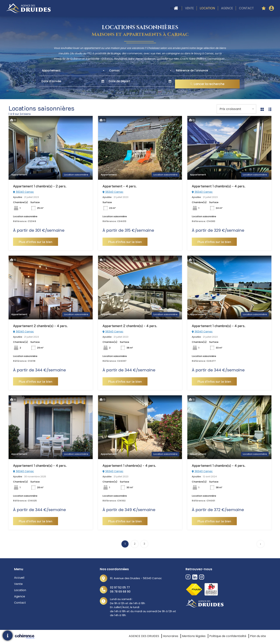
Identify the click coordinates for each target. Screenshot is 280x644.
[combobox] (73, 71)
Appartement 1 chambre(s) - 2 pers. (40, 186)
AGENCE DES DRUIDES (144, 636)
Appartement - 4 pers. (120, 186)
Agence (227, 8)
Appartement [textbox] (51, 70)
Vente (189, 8)
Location (207, 8)
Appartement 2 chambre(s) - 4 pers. (40, 326)
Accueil (176, 8)
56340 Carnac (23, 192)
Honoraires (171, 636)
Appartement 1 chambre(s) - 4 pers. (219, 186)
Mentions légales (194, 636)
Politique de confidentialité (228, 636)
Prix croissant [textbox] (230, 109)
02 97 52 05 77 (120, 587)
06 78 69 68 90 (120, 592)
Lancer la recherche (207, 84)
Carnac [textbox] (114, 70)
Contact (246, 8)
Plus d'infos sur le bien (36, 242)
